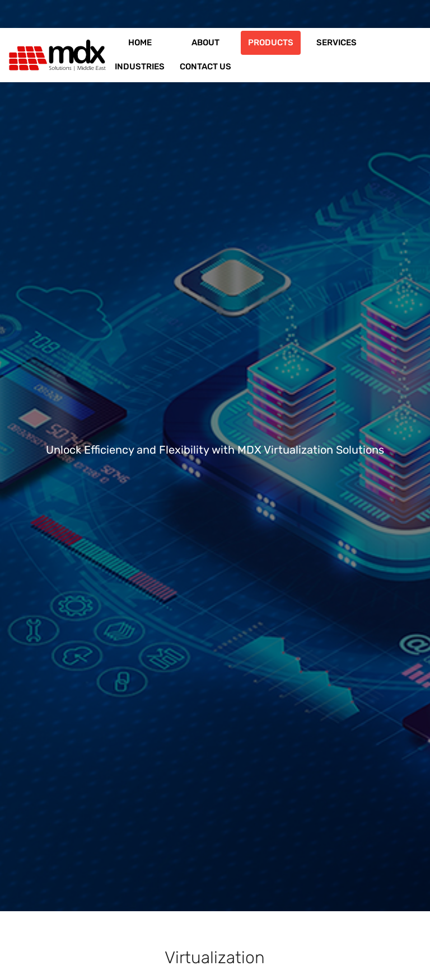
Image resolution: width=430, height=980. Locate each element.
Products (271, 43)
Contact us (205, 67)
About (205, 43)
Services (336, 43)
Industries (140, 67)
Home (140, 43)
